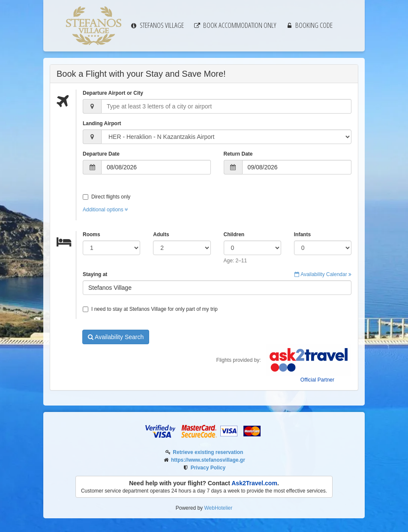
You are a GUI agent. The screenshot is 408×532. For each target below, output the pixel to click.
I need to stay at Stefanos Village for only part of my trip (150, 309)
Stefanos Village (157, 25)
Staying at (95, 274)
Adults (161, 234)
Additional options (105, 210)
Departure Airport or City (113, 93)
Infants (302, 234)
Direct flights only (106, 197)
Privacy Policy (208, 468)
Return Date (238, 154)
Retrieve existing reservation (208, 452)
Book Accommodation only (235, 25)
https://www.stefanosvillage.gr (208, 460)
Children (234, 234)
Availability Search (116, 337)
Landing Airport (102, 123)
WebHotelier (218, 508)
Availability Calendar (323, 274)
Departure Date (101, 154)
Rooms (91, 234)
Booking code (309, 25)
